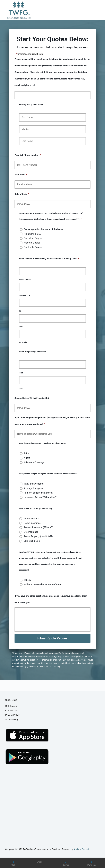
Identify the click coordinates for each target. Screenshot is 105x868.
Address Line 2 (25, 295)
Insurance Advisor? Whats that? (40, 497)
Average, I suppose (34, 488)
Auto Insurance (31, 519)
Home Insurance (32, 523)
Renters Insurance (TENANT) (39, 527)
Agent (27, 458)
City (21, 311)
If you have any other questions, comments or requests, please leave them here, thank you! (51, 599)
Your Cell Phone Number (28, 155)
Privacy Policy (12, 715)
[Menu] (98, 10)
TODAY (28, 580)
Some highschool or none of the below (44, 229)
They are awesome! (34, 484)
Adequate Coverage (34, 462)
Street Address (25, 280)
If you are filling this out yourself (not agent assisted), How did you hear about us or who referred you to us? (53, 421)
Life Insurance (31, 532)
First (21, 373)
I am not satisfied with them (38, 493)
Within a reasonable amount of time (42, 584)
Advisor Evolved (81, 849)
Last (21, 388)
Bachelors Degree (33, 238)
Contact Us (11, 711)
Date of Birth (22, 194)
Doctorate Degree (33, 247)
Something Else (32, 541)
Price (27, 453)
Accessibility (12, 720)
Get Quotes (11, 706)
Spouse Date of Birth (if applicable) (32, 398)
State (21, 327)
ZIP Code (23, 342)
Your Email (21, 175)
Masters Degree (32, 243)
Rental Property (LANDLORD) (39, 536)
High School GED (33, 234)
